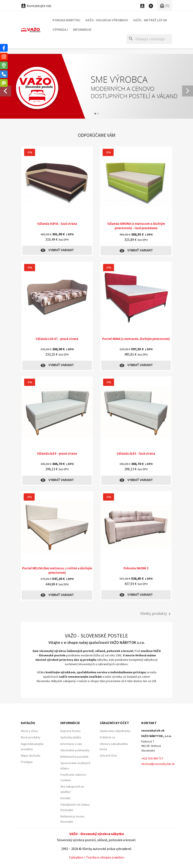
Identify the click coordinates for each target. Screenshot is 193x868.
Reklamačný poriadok (74, 757)
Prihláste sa (107, 737)
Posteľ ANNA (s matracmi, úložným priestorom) (136, 339)
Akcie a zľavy (29, 731)
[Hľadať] (149, 39)
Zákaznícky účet (114, 723)
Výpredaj (60, 29)
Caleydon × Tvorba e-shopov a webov (96, 857)
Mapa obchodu (30, 755)
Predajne (27, 762)
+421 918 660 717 (152, 758)
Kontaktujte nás (36, 6)
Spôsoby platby (71, 737)
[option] (96, 86)
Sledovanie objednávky (115, 731)
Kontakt (65, 798)
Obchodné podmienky (75, 750)
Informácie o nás (71, 744)
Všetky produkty (156, 614)
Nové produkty (31, 737)
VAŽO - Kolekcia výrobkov (107, 20)
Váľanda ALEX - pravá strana (57, 453)
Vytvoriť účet (108, 755)
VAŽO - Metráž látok (150, 20)
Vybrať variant (57, 250)
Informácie (82, 29)
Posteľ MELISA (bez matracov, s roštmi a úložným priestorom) (57, 570)
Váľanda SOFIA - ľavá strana (57, 224)
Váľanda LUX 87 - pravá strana (57, 339)
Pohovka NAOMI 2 (136, 568)
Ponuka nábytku (66, 20)
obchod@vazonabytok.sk (158, 764)
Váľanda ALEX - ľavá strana (136, 453)
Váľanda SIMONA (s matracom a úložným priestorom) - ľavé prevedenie (136, 226)
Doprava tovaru (70, 731)
